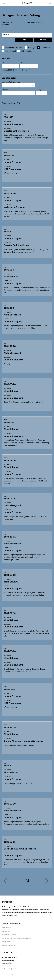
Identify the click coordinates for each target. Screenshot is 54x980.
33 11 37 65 (6, 966)
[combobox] (18, 85)
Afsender (7, 122)
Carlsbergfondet (7, 928)
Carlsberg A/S (6, 931)
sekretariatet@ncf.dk (10, 969)
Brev (6, 115)
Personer (5, 25)
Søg (50, 3)
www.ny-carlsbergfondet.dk (10, 974)
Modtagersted (9, 51)
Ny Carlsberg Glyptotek (9, 935)
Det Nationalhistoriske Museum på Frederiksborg (16, 938)
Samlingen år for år (35, 22)
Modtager (30, 48)
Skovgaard (27, 3)
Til (21, 63)
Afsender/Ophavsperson (12, 48)
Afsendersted (44, 48)
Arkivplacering (24, 51)
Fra (3, 63)
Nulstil (43, 40)
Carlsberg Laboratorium (9, 945)
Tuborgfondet (6, 942)
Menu (4, 3)
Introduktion (7, 22)
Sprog (39, 90)
